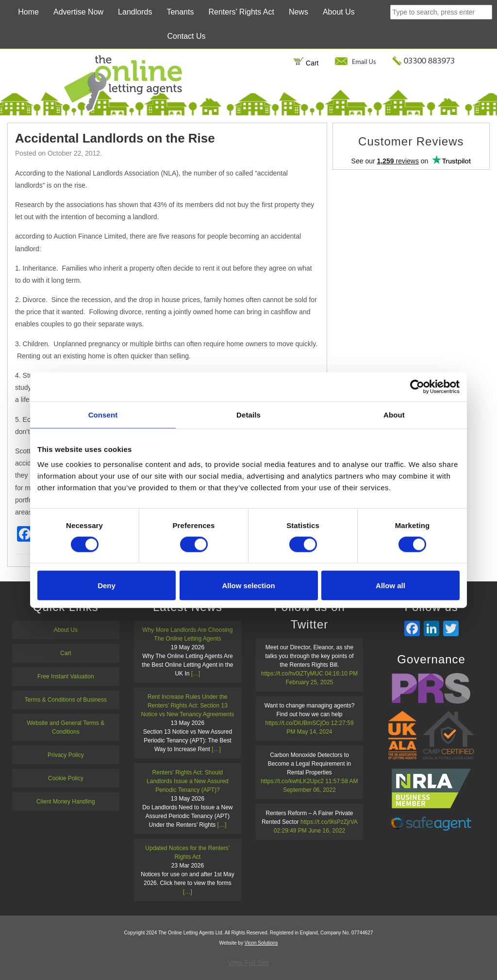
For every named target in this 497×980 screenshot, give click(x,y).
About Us (339, 12)
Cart (306, 63)
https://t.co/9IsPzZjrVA (329, 822)
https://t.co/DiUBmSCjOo (297, 723)
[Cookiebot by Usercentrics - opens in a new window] (417, 386)
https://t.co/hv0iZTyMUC (292, 674)
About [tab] (394, 414)
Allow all (390, 586)
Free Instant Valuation (66, 676)
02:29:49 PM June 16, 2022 (309, 831)
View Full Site (249, 963)
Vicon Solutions (261, 943)
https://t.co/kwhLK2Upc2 (292, 781)
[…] (196, 674)
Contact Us (186, 36)
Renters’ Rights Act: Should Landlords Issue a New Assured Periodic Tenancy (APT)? (188, 781)
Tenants (180, 12)
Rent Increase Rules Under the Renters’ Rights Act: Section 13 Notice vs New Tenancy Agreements (187, 706)
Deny (107, 586)
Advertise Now (78, 12)
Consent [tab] (103, 414)
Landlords (135, 12)
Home (28, 12)
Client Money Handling (66, 802)
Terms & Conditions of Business (66, 700)
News (298, 12)
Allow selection (248, 586)
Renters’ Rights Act (241, 12)
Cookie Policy (66, 778)
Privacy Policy (66, 755)
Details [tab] (248, 414)
